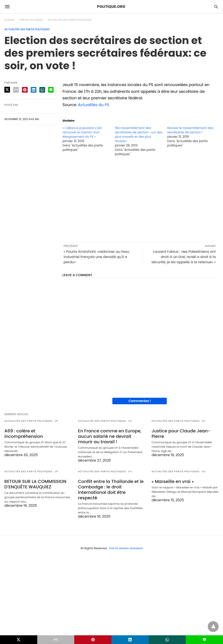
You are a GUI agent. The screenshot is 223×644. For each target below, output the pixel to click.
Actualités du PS (94, 105)
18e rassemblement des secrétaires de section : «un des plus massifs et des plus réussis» (139, 134)
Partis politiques (31, 20)
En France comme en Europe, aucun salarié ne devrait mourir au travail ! (110, 436)
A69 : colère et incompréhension (24, 434)
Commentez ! (140, 401)
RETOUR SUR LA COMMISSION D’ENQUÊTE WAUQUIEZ (35, 484)
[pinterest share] (25, 90)
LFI (57, 421)
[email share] (16, 90)
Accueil (10, 20)
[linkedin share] (34, 90)
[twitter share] (7, 90)
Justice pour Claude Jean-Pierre (181, 434)
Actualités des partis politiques (70, 20)
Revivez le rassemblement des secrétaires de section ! (190, 130)
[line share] (51, 90)
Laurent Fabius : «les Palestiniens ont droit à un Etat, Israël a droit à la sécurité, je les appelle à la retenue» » (184, 257)
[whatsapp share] (42, 90)
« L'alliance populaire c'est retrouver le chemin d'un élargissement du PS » (82, 132)
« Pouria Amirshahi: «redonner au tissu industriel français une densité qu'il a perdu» (96, 257)
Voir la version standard (126, 548)
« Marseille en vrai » (173, 481)
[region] (140, 199)
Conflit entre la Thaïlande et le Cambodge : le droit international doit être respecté (111, 490)
